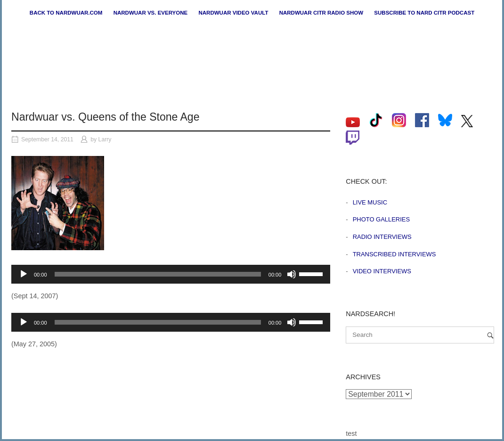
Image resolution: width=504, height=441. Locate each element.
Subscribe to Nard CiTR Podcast (424, 13)
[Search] (490, 335)
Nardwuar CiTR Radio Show (321, 13)
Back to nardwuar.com (66, 13)
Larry (105, 139)
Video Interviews (382, 271)
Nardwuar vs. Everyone (151, 13)
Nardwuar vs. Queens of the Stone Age (105, 117)
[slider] (158, 274)
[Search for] (420, 335)
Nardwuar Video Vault (233, 13)
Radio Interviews (382, 237)
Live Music (370, 202)
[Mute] (292, 274)
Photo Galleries (381, 219)
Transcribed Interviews (394, 254)
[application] (171, 274)
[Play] (24, 274)
